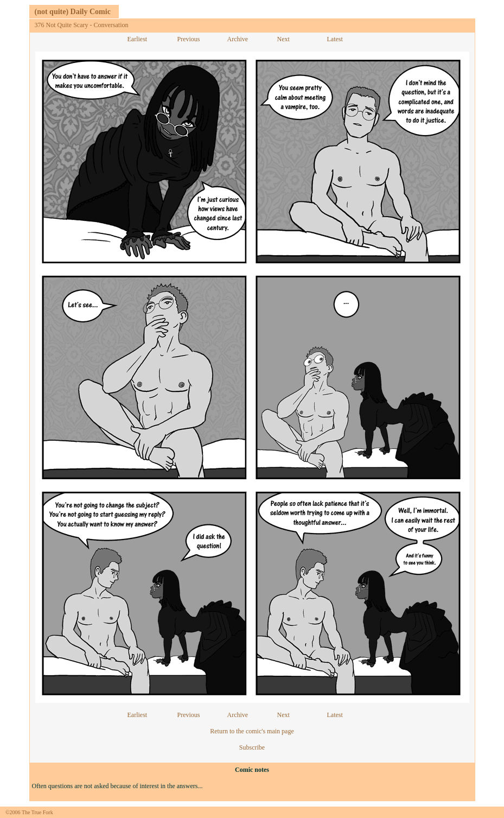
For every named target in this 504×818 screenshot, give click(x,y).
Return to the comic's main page (252, 731)
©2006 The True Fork (29, 812)
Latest (335, 39)
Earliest (138, 39)
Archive (238, 39)
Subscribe (252, 747)
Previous (189, 39)
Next (283, 39)
